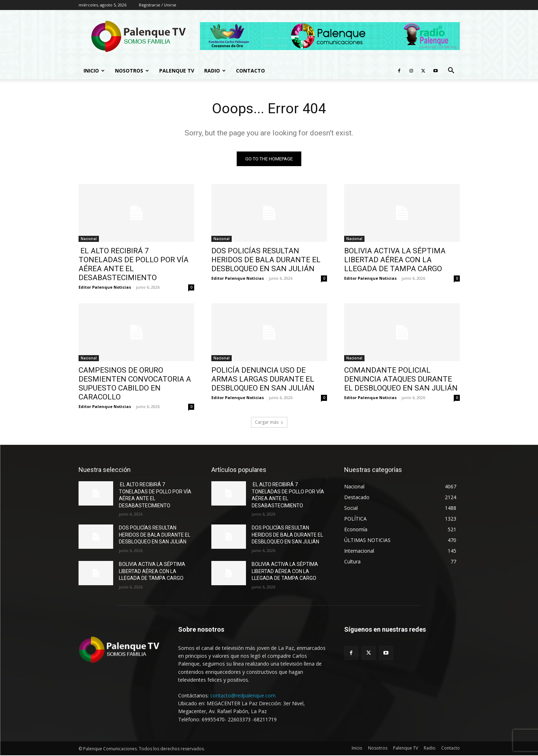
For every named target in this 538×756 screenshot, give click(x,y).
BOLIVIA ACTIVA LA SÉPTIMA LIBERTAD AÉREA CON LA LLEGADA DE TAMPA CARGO (395, 260)
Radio (215, 71)
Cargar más (269, 422)
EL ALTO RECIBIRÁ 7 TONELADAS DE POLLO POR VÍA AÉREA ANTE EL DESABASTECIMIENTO (134, 265)
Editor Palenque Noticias (105, 287)
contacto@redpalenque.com (243, 696)
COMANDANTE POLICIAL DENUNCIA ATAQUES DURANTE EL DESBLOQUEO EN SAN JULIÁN (401, 379)
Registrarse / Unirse (158, 5)
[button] (451, 71)
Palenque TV (177, 71)
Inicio (94, 71)
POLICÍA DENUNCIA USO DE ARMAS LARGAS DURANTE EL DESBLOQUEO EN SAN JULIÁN (264, 379)
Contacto (250, 71)
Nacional (89, 239)
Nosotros (132, 71)
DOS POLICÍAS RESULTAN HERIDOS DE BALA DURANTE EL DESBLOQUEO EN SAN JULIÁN (266, 260)
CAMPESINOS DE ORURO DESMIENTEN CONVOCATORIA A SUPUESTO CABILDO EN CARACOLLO (135, 384)
